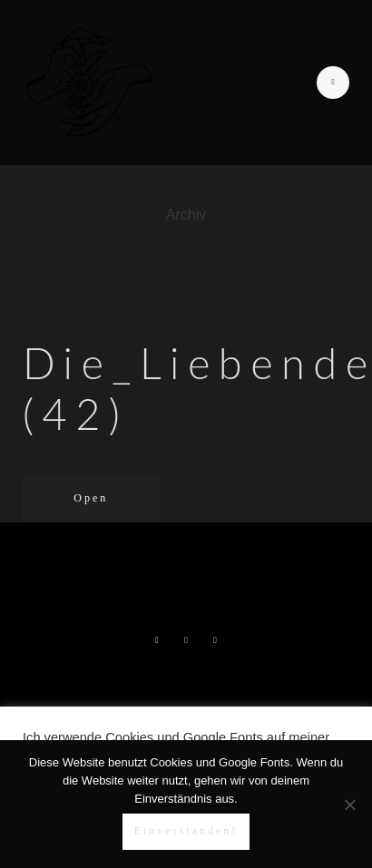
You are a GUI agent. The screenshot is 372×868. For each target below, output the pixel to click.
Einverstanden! (186, 831)
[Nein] (349, 805)
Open (91, 498)
